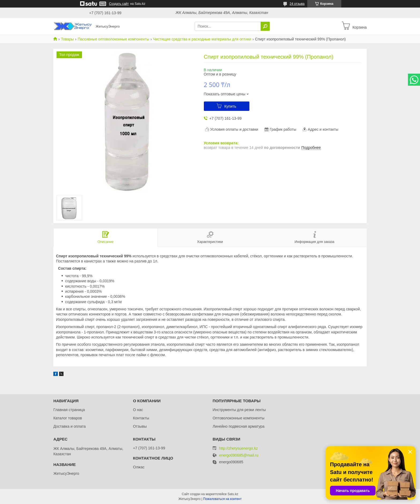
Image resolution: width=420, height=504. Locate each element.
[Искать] (265, 26)
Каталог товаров (68, 418)
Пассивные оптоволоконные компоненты (113, 39)
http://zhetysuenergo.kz (239, 448)
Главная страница (69, 410)
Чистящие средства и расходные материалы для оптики (202, 39)
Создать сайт (119, 4)
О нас (138, 410)
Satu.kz (233, 494)
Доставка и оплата (70, 426)
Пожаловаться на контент (222, 499)
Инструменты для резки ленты (239, 410)
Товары (67, 39)
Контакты (141, 418)
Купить (230, 106)
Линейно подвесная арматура (239, 426)
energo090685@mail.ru (239, 455)
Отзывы (140, 426)
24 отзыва (297, 4)
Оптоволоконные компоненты (239, 418)
